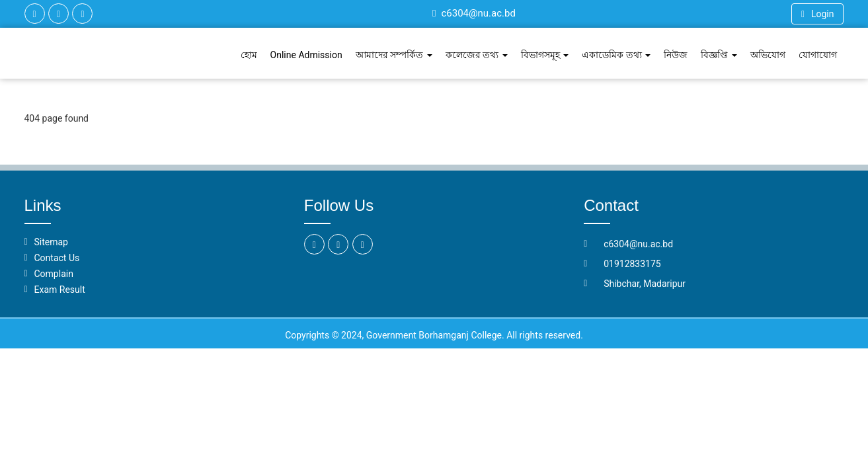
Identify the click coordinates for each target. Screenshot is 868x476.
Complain (54, 274)
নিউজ (676, 55)
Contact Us (57, 258)
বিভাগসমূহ (545, 55)
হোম (249, 55)
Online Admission (306, 55)
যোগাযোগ (818, 55)
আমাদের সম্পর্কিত (394, 55)
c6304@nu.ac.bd (474, 13)
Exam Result (60, 290)
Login (817, 14)
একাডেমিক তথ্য (616, 55)
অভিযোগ (768, 55)
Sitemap (51, 242)
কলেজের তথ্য (477, 55)
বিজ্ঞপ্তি (719, 55)
